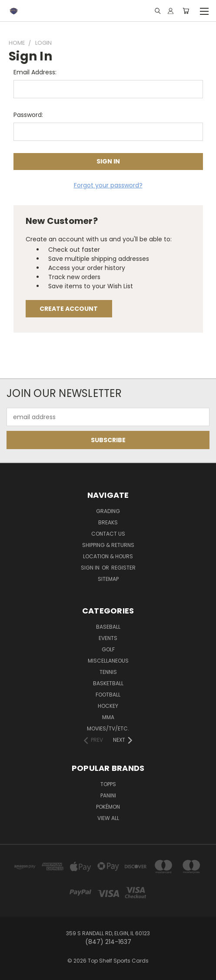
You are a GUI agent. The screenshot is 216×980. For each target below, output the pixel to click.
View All (108, 818)
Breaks (108, 522)
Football (108, 695)
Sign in (91, 568)
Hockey (108, 706)
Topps (108, 784)
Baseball (108, 627)
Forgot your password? (108, 185)
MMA (108, 717)
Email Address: (35, 72)
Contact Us (108, 534)
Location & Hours (108, 556)
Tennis (108, 672)
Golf (108, 649)
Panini (108, 795)
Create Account (69, 309)
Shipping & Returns (108, 545)
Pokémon (108, 807)
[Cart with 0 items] (186, 11)
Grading (108, 511)
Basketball (108, 683)
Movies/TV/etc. (108, 728)
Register (123, 568)
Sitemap (108, 579)
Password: (28, 115)
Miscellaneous (108, 661)
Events (108, 638)
